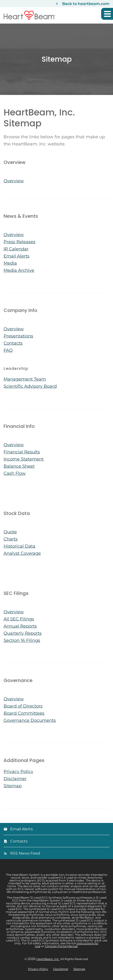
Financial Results (22, 452)
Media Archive (19, 270)
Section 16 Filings (22, 640)
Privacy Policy (18, 772)
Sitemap (13, 786)
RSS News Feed (25, 853)
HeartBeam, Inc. (48, 959)
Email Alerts (16, 256)
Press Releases (19, 242)
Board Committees (24, 713)
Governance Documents (30, 720)
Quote (10, 532)
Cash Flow (15, 473)
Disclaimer (15, 779)
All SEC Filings (19, 619)
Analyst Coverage (22, 553)
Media (10, 263)
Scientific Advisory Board (30, 386)
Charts (11, 539)
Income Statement (24, 459)
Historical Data (19, 546)
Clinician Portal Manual (61, 946)
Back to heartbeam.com (86, 4)
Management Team (25, 379)
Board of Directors (23, 706)
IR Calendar (16, 249)
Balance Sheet (19, 466)
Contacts (13, 343)
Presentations (18, 336)
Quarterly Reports (23, 633)
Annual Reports (20, 626)
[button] (107, 14)
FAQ (8, 350)
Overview (14, 181)
